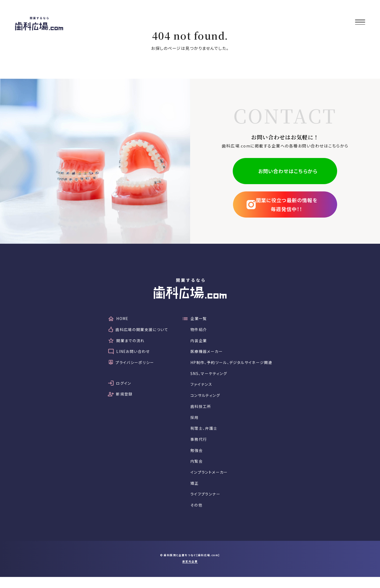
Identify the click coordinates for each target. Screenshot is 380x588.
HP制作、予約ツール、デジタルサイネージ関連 (233, 365)
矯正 (194, 493)
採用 (194, 423)
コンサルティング (205, 400)
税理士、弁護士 (204, 435)
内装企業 (198, 342)
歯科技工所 (200, 412)
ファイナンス (201, 388)
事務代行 (198, 446)
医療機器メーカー (206, 354)
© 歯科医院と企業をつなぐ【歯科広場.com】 (190, 566)
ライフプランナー (205, 504)
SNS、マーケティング (209, 377)
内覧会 (196, 470)
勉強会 (196, 458)
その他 (196, 516)
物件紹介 (198, 330)
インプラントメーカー (209, 481)
